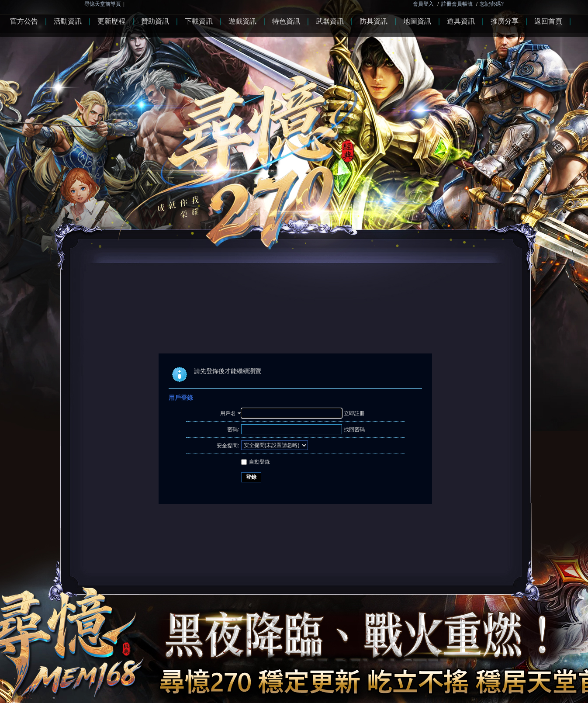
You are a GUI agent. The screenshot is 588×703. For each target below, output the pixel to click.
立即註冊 (354, 413)
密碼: (233, 429)
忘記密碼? (492, 4)
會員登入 (423, 4)
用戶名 (228, 413)
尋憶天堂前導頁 (103, 4)
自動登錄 (256, 462)
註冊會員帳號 (457, 4)
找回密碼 (354, 429)
